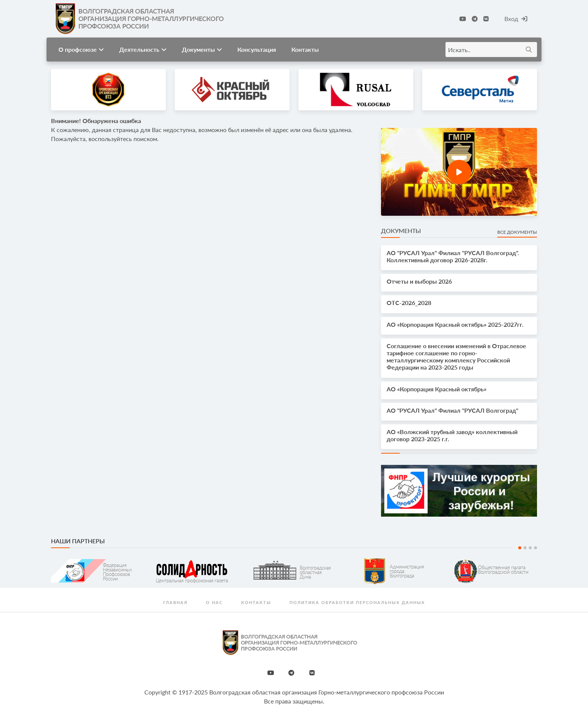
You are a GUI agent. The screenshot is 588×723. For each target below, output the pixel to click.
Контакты (305, 49)
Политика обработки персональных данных (357, 602)
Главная (175, 602)
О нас (214, 602)
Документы (202, 49)
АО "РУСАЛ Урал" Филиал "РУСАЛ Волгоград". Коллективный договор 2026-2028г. (453, 256)
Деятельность (143, 49)
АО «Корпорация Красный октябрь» (436, 389)
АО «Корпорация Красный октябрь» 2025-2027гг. (455, 324)
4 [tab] (535, 548)
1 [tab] (520, 548)
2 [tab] (525, 548)
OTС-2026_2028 (409, 303)
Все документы (517, 232)
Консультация (257, 49)
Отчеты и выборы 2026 (419, 281)
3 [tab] (530, 548)
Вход (516, 19)
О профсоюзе (81, 49)
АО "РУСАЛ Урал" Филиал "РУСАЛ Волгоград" (452, 410)
